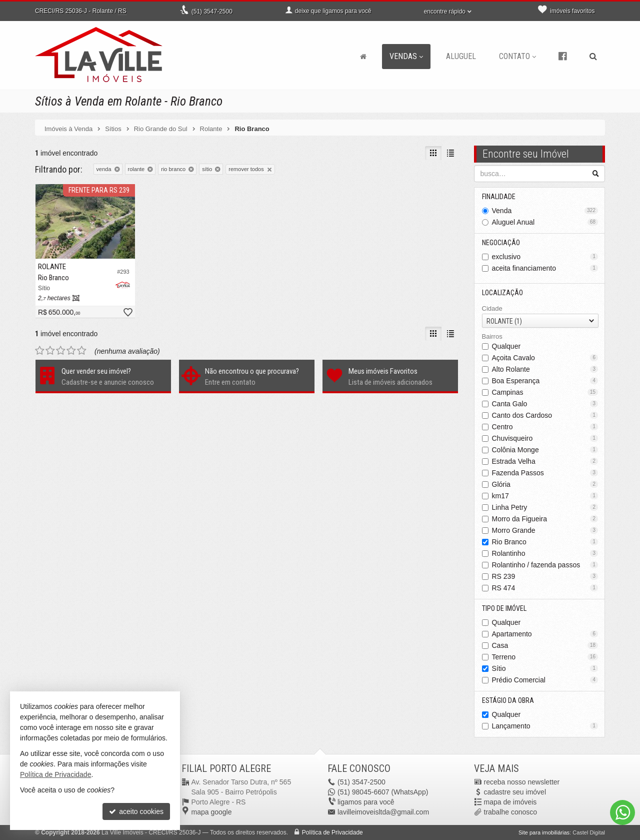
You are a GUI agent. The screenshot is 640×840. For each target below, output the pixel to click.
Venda (545, 211)
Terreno (545, 657)
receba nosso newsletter (522, 782)
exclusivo (545, 257)
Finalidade (499, 197)
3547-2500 (212, 12)
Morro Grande (545, 530)
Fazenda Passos (545, 473)
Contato (517, 56)
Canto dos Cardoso (545, 415)
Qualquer (506, 346)
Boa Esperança (545, 381)
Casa (545, 645)
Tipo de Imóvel (504, 608)
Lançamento (545, 726)
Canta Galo (545, 404)
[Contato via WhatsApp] (622, 812)
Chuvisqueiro (545, 438)
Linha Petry (545, 507)
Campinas (545, 392)
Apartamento (545, 634)
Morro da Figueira (545, 519)
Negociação (501, 243)
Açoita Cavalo (545, 358)
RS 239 (545, 576)
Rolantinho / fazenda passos (545, 565)
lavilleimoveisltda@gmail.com (383, 812)
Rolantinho (545, 553)
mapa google (212, 812)
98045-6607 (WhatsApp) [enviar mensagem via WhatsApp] (383, 792)
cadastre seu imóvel (515, 792)
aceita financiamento (545, 268)
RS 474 (545, 588)
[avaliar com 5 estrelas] (82, 351)
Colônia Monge (545, 450)
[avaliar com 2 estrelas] (50, 351)
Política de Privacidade (332, 832)
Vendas (406, 56)
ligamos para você (366, 802)
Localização (502, 293)
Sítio (545, 668)
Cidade (492, 308)
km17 (545, 496)
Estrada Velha (545, 461)
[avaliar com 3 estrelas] (61, 351)
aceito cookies (136, 811)
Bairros (492, 336)
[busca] (593, 57)
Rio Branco (545, 542)
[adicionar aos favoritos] (127, 313)
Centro (545, 427)
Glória (545, 484)
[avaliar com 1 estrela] (40, 351)
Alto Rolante (545, 369)
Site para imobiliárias (544, 832)
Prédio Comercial (545, 680)
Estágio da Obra (508, 700)
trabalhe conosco (511, 812)
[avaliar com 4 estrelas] (71, 351)
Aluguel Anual (545, 222)
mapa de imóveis (510, 802)
